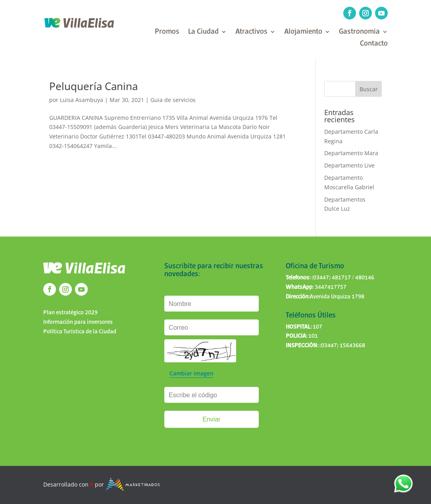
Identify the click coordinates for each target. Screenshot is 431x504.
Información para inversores (78, 322)
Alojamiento (303, 32)
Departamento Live (349, 165)
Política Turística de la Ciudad (80, 332)
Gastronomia (359, 32)
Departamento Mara (351, 153)
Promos (167, 32)
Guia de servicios (173, 100)
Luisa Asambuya (82, 100)
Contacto (374, 44)
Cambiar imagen (191, 373)
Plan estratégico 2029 (70, 313)
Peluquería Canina (93, 86)
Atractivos (251, 32)
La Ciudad (203, 32)
